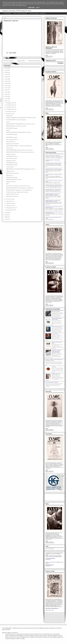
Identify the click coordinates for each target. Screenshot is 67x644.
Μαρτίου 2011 (10, 206)
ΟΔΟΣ (47, 55)
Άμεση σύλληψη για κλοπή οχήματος (52, 382)
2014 (6, 94)
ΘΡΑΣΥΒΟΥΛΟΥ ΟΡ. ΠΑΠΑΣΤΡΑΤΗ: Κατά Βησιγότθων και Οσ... (21, 169)
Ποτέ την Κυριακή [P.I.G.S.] (12, 140)
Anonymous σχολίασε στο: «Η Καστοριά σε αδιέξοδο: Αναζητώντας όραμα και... (53, 194)
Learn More (31, 8)
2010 (6, 213)
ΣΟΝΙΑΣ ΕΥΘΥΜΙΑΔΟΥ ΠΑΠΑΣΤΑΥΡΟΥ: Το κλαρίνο (19, 132)
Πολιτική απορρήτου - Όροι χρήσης (38, 13)
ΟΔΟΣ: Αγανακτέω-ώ (11, 142)
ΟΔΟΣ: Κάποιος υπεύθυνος (12, 196)
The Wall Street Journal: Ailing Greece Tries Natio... (17, 192)
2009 (6, 215)
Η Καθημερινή (48, 559)
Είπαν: (8, 184)
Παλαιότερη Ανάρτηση (35, 61)
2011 (6, 101)
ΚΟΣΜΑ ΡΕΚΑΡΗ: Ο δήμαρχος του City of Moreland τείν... (19, 190)
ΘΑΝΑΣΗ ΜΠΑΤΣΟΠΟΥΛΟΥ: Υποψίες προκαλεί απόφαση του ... (21, 152)
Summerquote (9, 116)
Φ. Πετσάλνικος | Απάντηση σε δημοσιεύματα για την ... (18, 186)
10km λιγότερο (9, 148)
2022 (6, 77)
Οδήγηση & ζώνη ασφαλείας (12, 144)
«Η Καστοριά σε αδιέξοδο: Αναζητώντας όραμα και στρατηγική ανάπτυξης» (56, 351)
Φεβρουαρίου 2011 (11, 208)
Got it (38, 8)
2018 (6, 86)
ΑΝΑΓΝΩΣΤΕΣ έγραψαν (12, 128)
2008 (6, 217)
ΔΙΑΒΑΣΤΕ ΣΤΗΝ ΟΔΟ (56, 374)
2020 (6, 81)
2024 (6, 73)
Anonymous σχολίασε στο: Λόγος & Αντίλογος (53, 163)
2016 (6, 90)
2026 (6, 68)
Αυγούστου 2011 (10, 112)
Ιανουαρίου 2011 (10, 210)
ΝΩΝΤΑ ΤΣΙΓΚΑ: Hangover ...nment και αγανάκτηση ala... (19, 146)
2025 (6, 70)
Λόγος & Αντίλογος (55, 334)
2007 (6, 219)
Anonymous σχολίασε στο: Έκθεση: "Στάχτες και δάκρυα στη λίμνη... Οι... (54, 207)
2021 (6, 79)
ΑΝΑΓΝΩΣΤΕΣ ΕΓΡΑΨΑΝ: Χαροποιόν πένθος (57, 319)
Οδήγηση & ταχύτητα (11, 154)
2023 (6, 75)
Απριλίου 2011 (10, 203)
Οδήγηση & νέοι (10, 175)
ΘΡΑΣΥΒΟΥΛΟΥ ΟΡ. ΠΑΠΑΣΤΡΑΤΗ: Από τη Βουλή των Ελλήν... (21, 124)
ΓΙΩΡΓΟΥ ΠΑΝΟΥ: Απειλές (12, 194)
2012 (6, 99)
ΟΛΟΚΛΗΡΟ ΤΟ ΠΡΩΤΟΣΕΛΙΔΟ (52, 608)
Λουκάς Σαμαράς (10, 167)
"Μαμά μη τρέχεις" (10, 171)
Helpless (8, 130)
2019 (6, 83)
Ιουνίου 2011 (9, 199)
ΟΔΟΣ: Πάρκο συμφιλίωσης (12, 173)
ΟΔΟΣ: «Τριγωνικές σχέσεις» (57, 327)
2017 (6, 88)
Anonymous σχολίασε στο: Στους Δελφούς (53, 156)
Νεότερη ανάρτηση (9, 61)
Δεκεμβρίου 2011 (10, 103)
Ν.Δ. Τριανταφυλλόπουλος (50, 558)
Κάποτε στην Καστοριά (56, 311)
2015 (6, 92)
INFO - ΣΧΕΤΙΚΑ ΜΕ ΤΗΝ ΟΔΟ (20, 13)
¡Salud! (8, 122)
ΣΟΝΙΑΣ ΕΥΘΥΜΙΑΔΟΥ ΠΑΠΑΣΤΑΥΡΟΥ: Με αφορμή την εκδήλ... (21, 118)
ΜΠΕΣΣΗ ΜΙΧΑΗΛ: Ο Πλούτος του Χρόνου (16, 126)
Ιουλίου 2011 (9, 114)
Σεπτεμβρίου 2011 (11, 109)
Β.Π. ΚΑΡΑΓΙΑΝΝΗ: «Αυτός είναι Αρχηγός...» (17, 120)
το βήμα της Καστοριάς (49, 56)
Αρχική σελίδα (21, 61)
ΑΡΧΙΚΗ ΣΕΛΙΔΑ (7, 13)
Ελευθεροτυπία (48, 566)
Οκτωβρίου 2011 (10, 107)
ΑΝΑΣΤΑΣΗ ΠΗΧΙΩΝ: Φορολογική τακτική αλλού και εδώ (19, 150)
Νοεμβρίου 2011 (10, 105)
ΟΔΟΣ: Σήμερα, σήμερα (11, 158)
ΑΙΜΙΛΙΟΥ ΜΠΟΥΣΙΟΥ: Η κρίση (14, 179)
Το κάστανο (54, 367)
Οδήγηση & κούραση (11, 182)
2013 (6, 97)
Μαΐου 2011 (9, 201)
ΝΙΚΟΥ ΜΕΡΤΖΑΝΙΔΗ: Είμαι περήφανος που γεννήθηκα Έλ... (20, 188)
